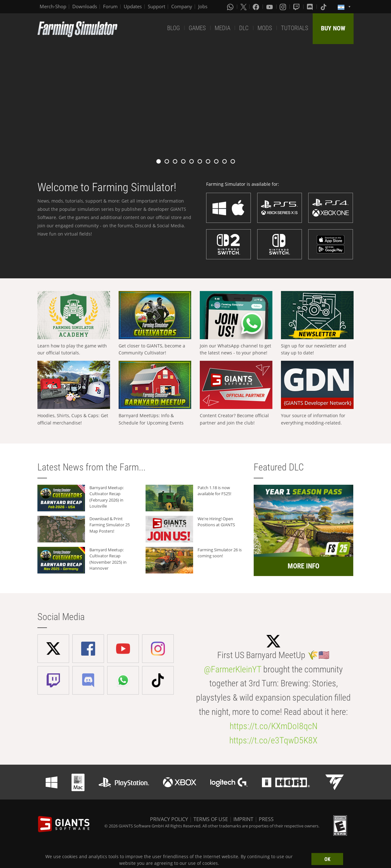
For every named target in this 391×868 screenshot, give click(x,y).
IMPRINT (243, 819)
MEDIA (222, 28)
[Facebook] (257, 7)
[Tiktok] (324, 7)
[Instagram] (283, 7)
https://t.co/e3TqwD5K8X (273, 740)
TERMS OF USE (211, 819)
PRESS (266, 819)
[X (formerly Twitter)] (244, 7)
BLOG (173, 28)
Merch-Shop (53, 6)
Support (156, 6)
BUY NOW (333, 28)
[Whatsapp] (231, 7)
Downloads (85, 6)
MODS (265, 28)
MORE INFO (303, 566)
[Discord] (310, 7)
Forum (110, 6)
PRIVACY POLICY (169, 819)
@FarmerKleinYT (233, 669)
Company (182, 6)
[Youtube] (270, 7)
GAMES (197, 28)
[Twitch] (297, 7)
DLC (244, 28)
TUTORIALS (295, 28)
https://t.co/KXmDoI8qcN (274, 726)
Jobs (203, 6)
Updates (133, 6)
